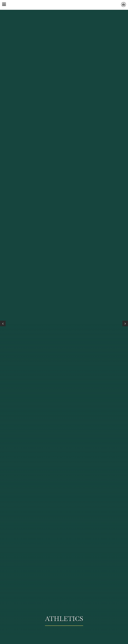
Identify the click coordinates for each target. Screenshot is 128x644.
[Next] (125, 323)
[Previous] (3, 323)
